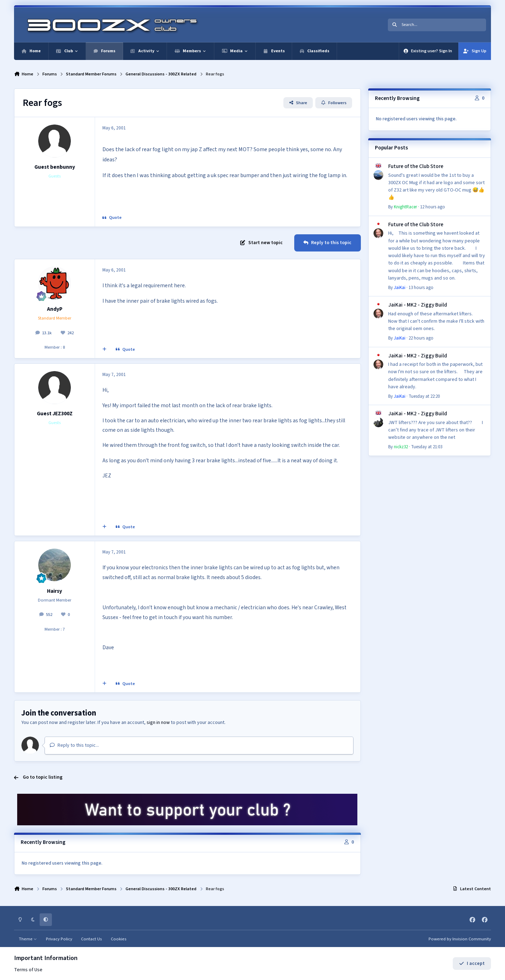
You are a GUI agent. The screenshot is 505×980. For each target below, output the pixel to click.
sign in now (158, 723)
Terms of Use (28, 970)
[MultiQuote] (105, 350)
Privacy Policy (59, 939)
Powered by (460, 939)
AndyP (55, 309)
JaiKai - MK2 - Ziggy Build (418, 305)
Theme (28, 939)
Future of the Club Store (416, 166)
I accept (472, 964)
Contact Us (92, 939)
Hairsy (55, 591)
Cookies (119, 939)
